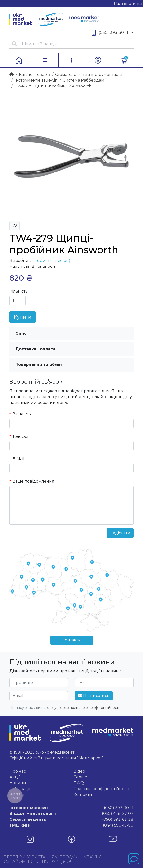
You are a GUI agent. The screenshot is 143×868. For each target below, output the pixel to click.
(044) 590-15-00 (71, 825)
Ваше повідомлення (33, 481)
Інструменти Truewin (36, 80)
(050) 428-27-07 (71, 814)
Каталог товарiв (35, 74)
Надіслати (120, 533)
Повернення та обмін (39, 365)
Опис (21, 333)
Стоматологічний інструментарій (89, 74)
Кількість (19, 291)
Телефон (21, 436)
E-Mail (18, 459)
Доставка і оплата (35, 349)
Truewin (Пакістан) (51, 261)
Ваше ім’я (22, 414)
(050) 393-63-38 (71, 820)
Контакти (72, 640)
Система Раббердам (84, 80)
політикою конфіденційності (94, 708)
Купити (22, 317)
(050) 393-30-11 (113, 33)
